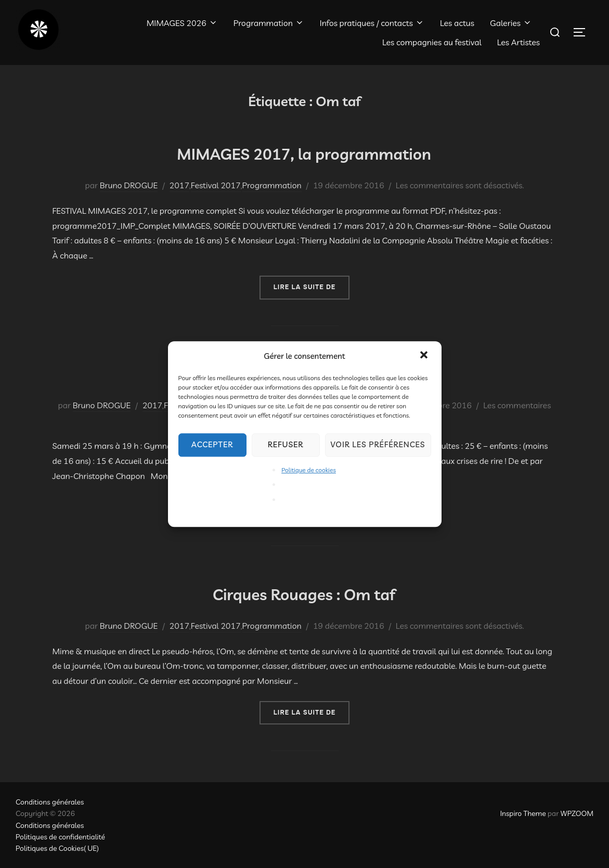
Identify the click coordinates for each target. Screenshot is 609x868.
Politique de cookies (309, 470)
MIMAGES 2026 (182, 23)
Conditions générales (50, 802)
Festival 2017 (216, 185)
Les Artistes (519, 42)
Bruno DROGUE (129, 185)
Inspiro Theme (523, 813)
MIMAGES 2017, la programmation (304, 152)
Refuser (286, 444)
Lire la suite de (312, 286)
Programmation (269, 23)
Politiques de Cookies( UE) (57, 848)
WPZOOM (577, 813)
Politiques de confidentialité (60, 837)
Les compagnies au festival (432, 42)
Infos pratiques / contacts (372, 23)
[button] (425, 356)
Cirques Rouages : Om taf (304, 592)
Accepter (212, 444)
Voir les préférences (378, 444)
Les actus (457, 23)
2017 (179, 185)
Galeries (511, 23)
